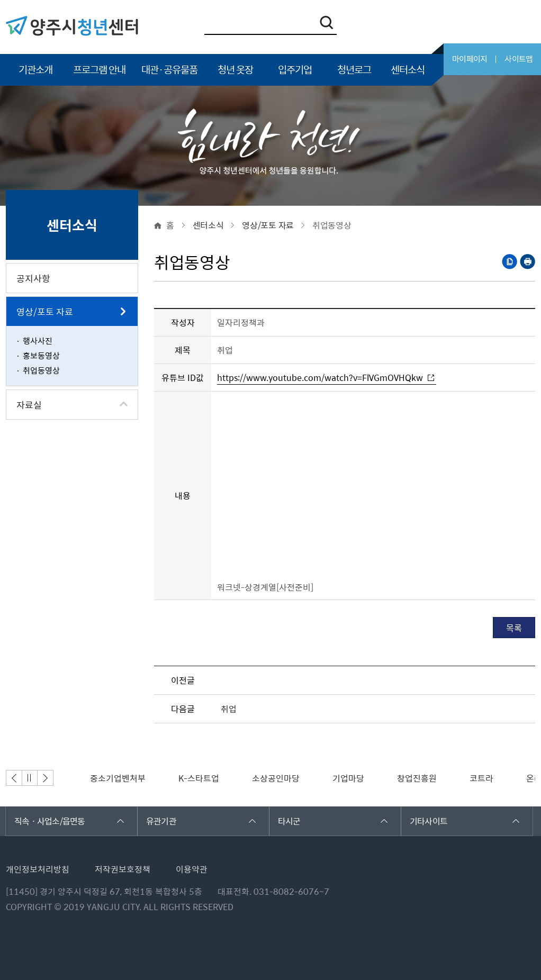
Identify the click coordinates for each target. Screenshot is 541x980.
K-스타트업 (199, 778)
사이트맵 (519, 59)
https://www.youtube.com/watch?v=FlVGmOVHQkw (320, 378)
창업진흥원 (417, 778)
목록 (514, 628)
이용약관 (192, 869)
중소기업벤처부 (118, 778)
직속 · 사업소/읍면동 (69, 821)
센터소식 (208, 225)
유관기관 (201, 821)
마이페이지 (470, 59)
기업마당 (348, 778)
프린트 (528, 262)
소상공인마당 (276, 778)
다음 (46, 778)
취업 (229, 709)
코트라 (481, 778)
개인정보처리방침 (38, 869)
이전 (14, 778)
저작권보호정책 (123, 869)
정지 (30, 778)
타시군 (333, 821)
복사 (510, 262)
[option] (118, 778)
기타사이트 (465, 821)
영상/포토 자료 (268, 225)
